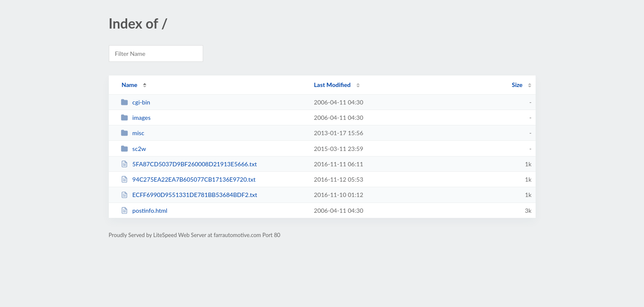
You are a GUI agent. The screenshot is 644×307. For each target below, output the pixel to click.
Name (130, 85)
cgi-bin (136, 102)
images (136, 117)
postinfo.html (144, 210)
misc (133, 133)
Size (517, 85)
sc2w (133, 149)
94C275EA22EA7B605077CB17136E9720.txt (188, 179)
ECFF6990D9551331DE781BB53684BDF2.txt (189, 195)
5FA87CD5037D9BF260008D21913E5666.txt (189, 164)
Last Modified (332, 85)
